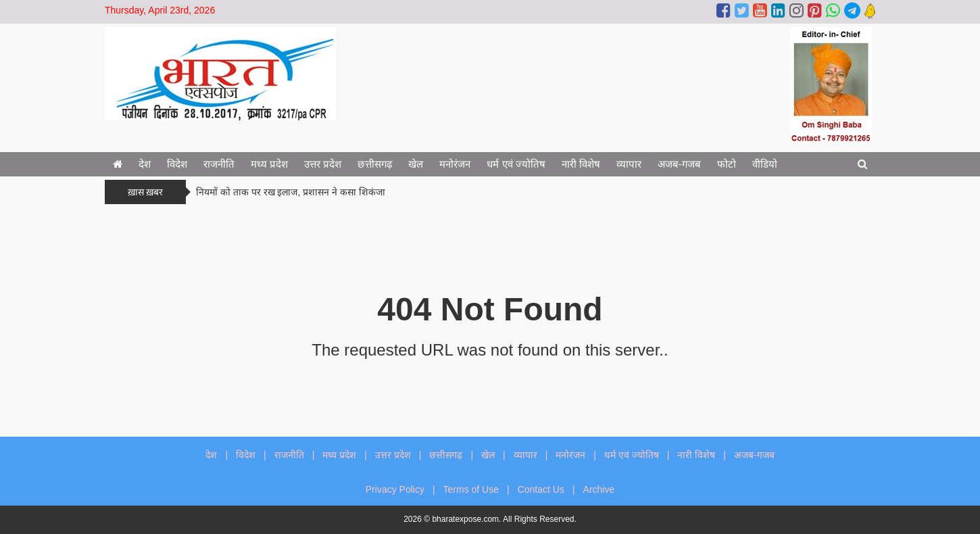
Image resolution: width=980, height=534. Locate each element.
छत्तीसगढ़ (375, 164)
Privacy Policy (395, 489)
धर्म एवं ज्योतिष (516, 164)
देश (145, 164)
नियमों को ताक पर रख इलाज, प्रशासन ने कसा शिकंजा (291, 192)
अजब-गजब (679, 164)
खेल (416, 164)
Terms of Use (471, 489)
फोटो (727, 164)
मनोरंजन (455, 164)
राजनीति (219, 164)
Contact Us (541, 489)
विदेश (177, 164)
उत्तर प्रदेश (323, 164)
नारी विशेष (581, 164)
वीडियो (765, 164)
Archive (599, 489)
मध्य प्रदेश (269, 164)
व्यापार (629, 164)
